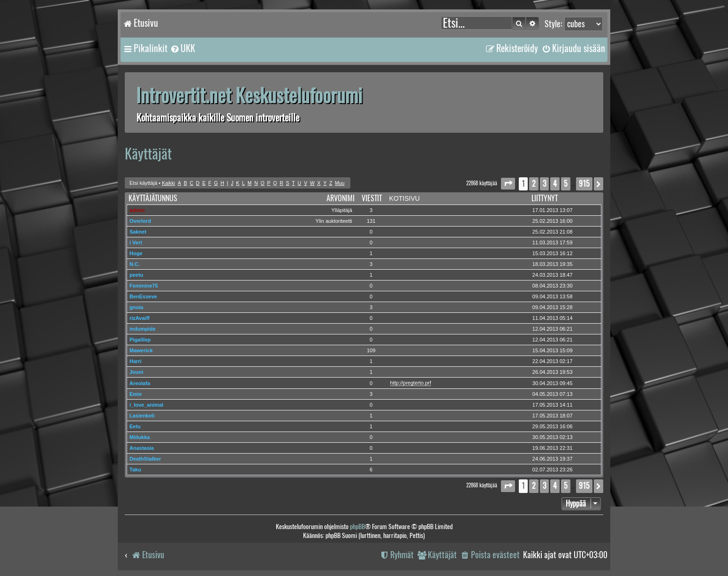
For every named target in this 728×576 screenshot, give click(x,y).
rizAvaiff (140, 318)
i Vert (136, 243)
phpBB (357, 527)
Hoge (136, 253)
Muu (340, 183)
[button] (508, 184)
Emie (136, 394)
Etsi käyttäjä (143, 183)
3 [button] (544, 184)
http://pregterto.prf (411, 383)
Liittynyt (545, 198)
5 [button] (566, 184)
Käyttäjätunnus (153, 198)
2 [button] (534, 184)
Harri (136, 361)
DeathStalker (145, 459)
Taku (135, 470)
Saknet (138, 232)
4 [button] (555, 184)
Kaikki (168, 183)
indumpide (143, 329)
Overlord (140, 221)
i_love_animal (146, 405)
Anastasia (142, 448)
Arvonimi (341, 198)
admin (137, 210)
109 (371, 350)
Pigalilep (140, 340)
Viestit (372, 198)
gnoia (136, 307)
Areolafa (140, 383)
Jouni (136, 372)
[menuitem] (182, 48)
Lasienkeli (142, 416)
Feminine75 (144, 286)
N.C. (135, 264)
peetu (136, 275)
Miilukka (140, 437)
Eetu (135, 426)
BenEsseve (143, 296)
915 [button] (584, 184)
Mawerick (141, 350)
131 (371, 221)
